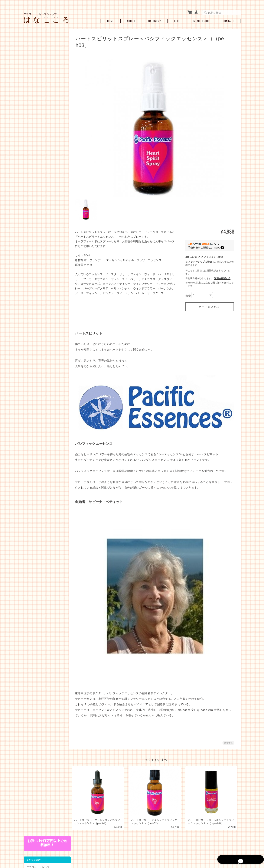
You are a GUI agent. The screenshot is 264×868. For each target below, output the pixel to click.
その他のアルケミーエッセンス (44, 156)
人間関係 (34, 212)
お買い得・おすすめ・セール (43, 265)
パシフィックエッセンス (43, 67)
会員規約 (236, 846)
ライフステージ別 (39, 183)
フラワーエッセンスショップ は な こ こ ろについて (131, 846)
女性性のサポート (39, 189)
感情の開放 (35, 206)
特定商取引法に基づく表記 (42, 334)
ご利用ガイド (34, 325)
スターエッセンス (39, 120)
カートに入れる (209, 306)
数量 (188, 295)
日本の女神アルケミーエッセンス (44, 137)
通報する (228, 739)
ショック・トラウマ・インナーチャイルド (44, 197)
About (131, 20)
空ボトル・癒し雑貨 (38, 274)
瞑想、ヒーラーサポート (43, 239)
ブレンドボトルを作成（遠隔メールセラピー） (44, 256)
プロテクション (38, 226)
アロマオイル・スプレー (43, 282)
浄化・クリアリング (40, 232)
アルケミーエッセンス (39, 127)
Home (111, 20)
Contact (228, 20)
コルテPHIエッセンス (41, 73)
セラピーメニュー (36, 247)
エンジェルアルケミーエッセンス (44, 147)
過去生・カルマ (38, 219)
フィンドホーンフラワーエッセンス (44, 101)
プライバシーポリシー (177, 846)
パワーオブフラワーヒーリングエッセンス (44, 82)
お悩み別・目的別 (36, 175)
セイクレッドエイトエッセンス (44, 111)
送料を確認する (222, 277)
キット (30, 166)
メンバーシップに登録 (200, 260)
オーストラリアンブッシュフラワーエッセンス (44, 92)
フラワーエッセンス (38, 59)
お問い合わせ (34, 343)
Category (155, 20)
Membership (202, 20)
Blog (177, 20)
